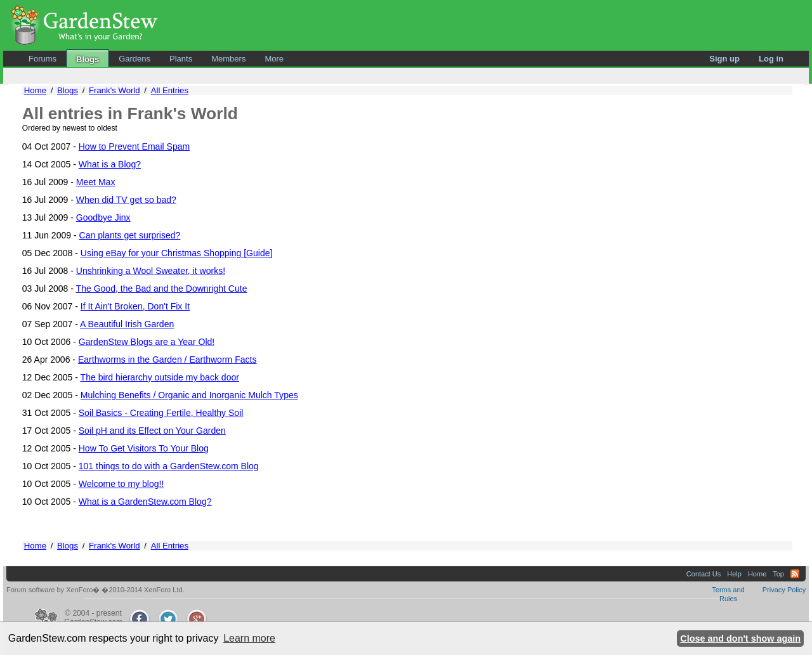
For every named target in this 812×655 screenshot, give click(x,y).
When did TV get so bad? (126, 200)
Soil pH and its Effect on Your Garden (152, 431)
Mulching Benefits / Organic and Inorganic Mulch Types (189, 395)
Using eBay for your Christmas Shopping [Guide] (177, 253)
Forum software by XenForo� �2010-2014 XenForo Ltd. (95, 590)
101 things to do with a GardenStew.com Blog (169, 466)
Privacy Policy (784, 590)
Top (778, 574)
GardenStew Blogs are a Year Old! (147, 342)
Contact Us (704, 574)
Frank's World (115, 90)
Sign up (724, 59)
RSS (795, 574)
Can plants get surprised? (130, 235)
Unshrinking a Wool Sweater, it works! (151, 271)
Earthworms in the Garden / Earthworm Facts (167, 360)
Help (734, 574)
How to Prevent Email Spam (134, 146)
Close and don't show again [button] (740, 639)
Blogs (88, 59)
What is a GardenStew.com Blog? (145, 502)
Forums (43, 59)
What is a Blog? (110, 164)
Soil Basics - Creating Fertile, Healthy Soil (161, 413)
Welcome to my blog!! (121, 484)
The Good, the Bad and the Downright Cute (162, 289)
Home (35, 90)
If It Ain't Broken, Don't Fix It (135, 306)
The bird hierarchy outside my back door (160, 377)
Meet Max (96, 182)
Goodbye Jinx (103, 217)
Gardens (134, 59)
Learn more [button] (249, 638)
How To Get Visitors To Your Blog (144, 448)
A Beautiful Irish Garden (127, 324)
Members (228, 59)
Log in (771, 59)
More (274, 59)
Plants (181, 59)
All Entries (170, 90)
